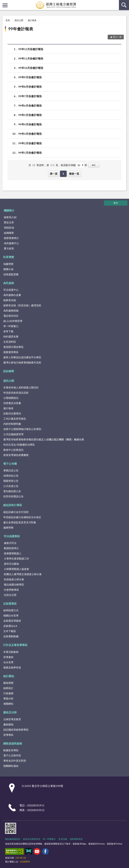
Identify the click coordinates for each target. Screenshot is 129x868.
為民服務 (9, 283)
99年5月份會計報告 (30, 115)
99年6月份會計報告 (30, 105)
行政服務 (8, 693)
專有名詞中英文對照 (15, 761)
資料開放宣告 (76, 839)
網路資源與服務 (13, 743)
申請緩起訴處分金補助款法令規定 (22, 517)
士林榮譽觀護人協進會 (16, 569)
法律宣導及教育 (12, 719)
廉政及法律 (10, 712)
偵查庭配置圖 (11, 274)
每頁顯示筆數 (68, 165)
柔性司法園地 (11, 564)
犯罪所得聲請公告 (13, 496)
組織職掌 (9, 233)
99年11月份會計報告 (31, 58)
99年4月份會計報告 (30, 124)
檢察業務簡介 (11, 238)
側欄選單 (5, 5)
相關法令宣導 (11, 615)
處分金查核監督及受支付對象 (20, 522)
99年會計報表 (21, 29)
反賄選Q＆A (10, 626)
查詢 (124, 5)
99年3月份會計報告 (30, 134)
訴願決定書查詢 (12, 413)
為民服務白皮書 (12, 295)
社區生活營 (10, 595)
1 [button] (63, 174)
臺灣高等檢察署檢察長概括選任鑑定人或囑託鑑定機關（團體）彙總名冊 (44, 439)
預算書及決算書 (12, 403)
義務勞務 (8, 528)
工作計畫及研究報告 (15, 419)
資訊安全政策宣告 (32, 839)
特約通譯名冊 (11, 336)
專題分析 (8, 698)
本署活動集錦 (11, 652)
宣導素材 (8, 657)
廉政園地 (8, 724)
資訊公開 (19, 20)
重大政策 (9, 248)
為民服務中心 (11, 243)
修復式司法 (10, 543)
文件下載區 (10, 631)
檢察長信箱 (10, 300)
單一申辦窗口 (11, 326)
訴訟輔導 (9, 371)
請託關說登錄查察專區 (16, 730)
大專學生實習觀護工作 (16, 559)
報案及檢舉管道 (12, 667)
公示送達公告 (11, 486)
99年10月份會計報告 (31, 68)
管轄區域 (9, 228)
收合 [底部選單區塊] (116, 203)
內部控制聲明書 (12, 424)
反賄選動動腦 (11, 636)
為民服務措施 (11, 311)
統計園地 (9, 676)
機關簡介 (9, 210)
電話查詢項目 (11, 316)
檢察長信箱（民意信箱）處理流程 (22, 305)
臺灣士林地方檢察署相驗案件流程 (22, 362)
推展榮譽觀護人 (13, 553)
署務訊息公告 (11, 470)
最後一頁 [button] (74, 174)
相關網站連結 (11, 766)
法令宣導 (8, 662)
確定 (94, 165)
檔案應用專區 (11, 352)
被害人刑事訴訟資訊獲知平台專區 (22, 357)
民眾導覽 (9, 257)
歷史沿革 (9, 222)
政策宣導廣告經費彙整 (16, 455)
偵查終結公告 (11, 476)
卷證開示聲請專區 (13, 347)
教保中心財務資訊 (13, 450)
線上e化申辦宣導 (13, 321)
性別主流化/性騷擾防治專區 (19, 445)
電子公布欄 (10, 464)
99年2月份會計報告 (30, 143)
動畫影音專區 (11, 750)
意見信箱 (63, 839)
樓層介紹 (8, 269)
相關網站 (8, 704)
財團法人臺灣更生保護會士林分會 (23, 574)
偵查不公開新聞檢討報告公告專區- (23, 429)
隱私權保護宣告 (13, 839)
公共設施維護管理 (13, 434)
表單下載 (8, 331)
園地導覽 (8, 683)
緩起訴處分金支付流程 (16, 512)
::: (3, 3)
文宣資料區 (10, 342)
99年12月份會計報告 (31, 49)
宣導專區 (8, 735)
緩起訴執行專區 (13, 505)
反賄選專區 (10, 603)
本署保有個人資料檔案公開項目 (21, 387)
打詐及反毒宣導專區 (15, 645)
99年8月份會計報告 (30, 87)
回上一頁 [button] (117, 37)
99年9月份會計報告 (30, 77)
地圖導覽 (8, 264)
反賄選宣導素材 (12, 621)
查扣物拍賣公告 (12, 491)
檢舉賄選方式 (11, 610)
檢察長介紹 (10, 217)
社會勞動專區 (11, 590)
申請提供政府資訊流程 (16, 393)
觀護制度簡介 (11, 548)
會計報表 (32, 20)
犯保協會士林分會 (14, 579)
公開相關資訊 (11, 398)
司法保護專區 (12, 536)
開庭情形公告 (11, 481)
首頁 (8, 20)
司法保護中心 (11, 290)
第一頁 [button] (54, 174)
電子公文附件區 (12, 755)
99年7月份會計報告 (30, 96)
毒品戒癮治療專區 (14, 584)
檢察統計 (8, 688)
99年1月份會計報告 (30, 153)
